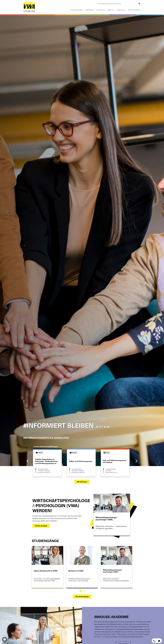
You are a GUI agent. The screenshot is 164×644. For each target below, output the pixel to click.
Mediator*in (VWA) (76, 571)
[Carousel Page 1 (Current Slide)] (80, 591)
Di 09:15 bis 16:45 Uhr (45, 473)
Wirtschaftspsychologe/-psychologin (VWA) (107, 518)
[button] (82, 482)
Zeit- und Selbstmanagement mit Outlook (115, 461)
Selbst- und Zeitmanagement (81, 461)
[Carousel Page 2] (84, 591)
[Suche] (140, 4)
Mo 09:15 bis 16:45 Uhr (79, 473)
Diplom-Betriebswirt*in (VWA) (46, 571)
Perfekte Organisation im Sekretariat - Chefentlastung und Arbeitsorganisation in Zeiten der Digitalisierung (46, 462)
